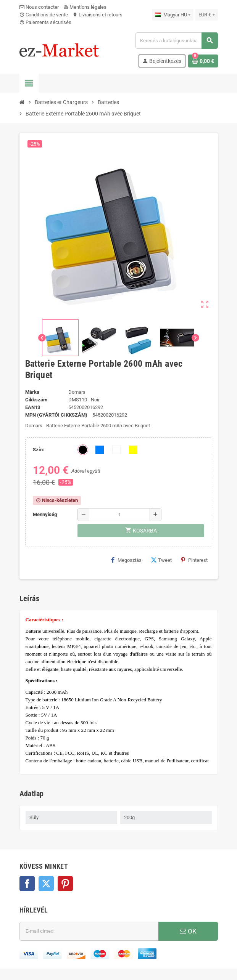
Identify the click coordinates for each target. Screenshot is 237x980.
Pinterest (194, 560)
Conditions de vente (44, 15)
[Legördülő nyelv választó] (173, 15)
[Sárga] (133, 450)
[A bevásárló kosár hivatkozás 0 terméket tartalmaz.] (203, 61)
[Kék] (100, 450)
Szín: (39, 450)
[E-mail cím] (89, 931)
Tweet (161, 560)
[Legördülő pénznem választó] (206, 15)
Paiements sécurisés (45, 22)
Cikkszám (36, 400)
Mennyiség (45, 514)
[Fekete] (83, 450)
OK (188, 931)
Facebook (27, 884)
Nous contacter (39, 7)
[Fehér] (116, 450)
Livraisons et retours (98, 15)
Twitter (46, 884)
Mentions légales (85, 7)
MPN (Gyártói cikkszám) (56, 415)
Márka (32, 392)
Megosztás (126, 560)
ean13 (33, 407)
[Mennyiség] (119, 515)
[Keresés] (176, 41)
